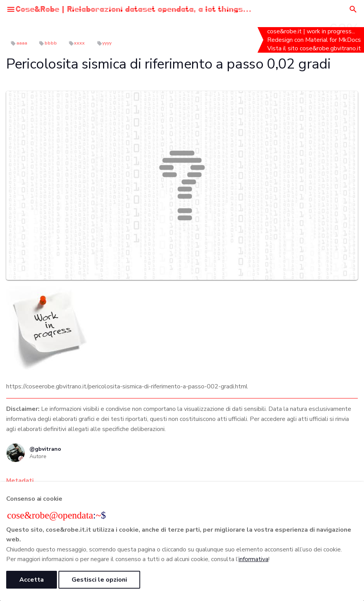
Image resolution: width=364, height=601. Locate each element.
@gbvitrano (45, 449)
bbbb (51, 43)
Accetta (32, 580)
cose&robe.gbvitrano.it (331, 48)
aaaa (22, 43)
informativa (253, 559)
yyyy (107, 43)
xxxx (79, 43)
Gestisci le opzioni (99, 580)
